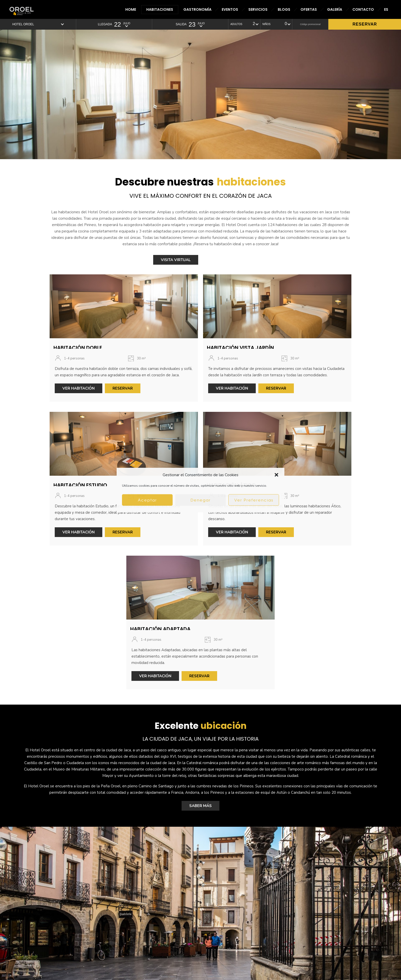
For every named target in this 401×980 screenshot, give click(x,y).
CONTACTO (363, 9)
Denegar (201, 500)
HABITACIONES (160, 9)
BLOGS (284, 9)
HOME (131, 9)
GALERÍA (335, 9)
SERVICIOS (258, 9)
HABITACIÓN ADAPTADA (160, 629)
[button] (276, 475)
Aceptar (147, 500)
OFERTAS (309, 9)
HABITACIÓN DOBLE (78, 348)
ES (386, 9)
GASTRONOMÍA (197, 9)
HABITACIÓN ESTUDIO (80, 485)
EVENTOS (230, 9)
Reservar (365, 24)
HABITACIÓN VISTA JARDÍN (240, 348)
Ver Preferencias (254, 500)
